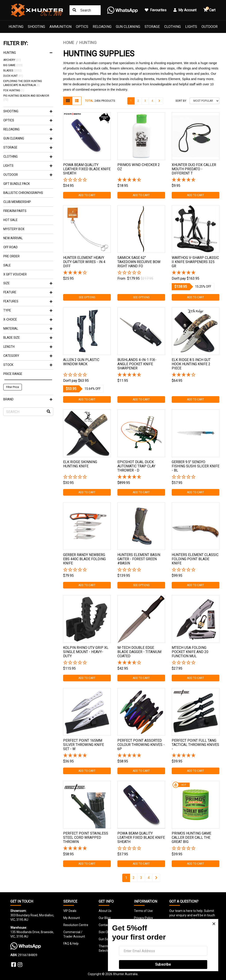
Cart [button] (209, 9)
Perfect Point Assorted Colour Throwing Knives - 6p (141, 745)
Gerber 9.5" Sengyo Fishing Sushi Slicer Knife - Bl (196, 466)
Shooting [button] (28, 111)
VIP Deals (70, 911)
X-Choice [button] (28, 319)
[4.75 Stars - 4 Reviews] (141, 477)
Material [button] (28, 329)
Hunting (16, 27)
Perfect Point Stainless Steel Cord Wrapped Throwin (86, 838)
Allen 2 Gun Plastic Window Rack (81, 362)
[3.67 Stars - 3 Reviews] (141, 663)
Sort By (181, 101)
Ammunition (60, 27)
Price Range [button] (13, 374)
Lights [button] (28, 166)
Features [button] (28, 301)
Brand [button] (28, 399)
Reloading (102, 27)
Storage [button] (28, 147)
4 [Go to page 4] (152, 101)
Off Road (10, 247)
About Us (105, 911)
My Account (72, 918)
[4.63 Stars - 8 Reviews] (141, 375)
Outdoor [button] (28, 175)
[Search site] (74, 10)
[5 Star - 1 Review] (87, 756)
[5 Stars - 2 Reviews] (196, 273)
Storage (152, 27)
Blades (12, 71)
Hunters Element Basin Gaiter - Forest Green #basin (139, 559)
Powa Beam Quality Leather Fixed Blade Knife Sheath (87, 169)
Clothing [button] (28, 157)
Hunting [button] (28, 53)
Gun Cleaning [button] (28, 138)
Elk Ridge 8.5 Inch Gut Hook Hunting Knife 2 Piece (191, 364)
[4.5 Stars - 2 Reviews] (141, 180)
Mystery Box (14, 229)
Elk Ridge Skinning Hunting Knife (80, 464)
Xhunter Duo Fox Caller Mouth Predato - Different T (194, 169)
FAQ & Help (71, 944)
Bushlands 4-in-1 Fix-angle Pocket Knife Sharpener (137, 364)
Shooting (36, 27)
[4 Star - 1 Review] (87, 273)
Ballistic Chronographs (23, 193)
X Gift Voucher (15, 274)
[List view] (77, 101)
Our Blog (105, 918)
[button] (87, 180)
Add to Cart (87, 195)
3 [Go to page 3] (145, 101)
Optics (82, 27)
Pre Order (11, 256)
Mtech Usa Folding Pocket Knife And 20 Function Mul (190, 652)
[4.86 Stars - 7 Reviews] (196, 180)
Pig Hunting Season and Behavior (26, 98)
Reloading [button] (28, 129)
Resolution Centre (76, 925)
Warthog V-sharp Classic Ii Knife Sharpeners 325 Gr (195, 262)
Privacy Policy (143, 918)
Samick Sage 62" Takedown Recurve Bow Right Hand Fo (139, 262)
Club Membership (17, 202)
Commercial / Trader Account (74, 934)
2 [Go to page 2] (138, 101)
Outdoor (210, 27)
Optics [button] (28, 120)
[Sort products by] (204, 101)
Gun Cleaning (128, 27)
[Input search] (85, 10)
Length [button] (28, 347)
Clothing (172, 27)
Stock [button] (28, 365)
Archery (12, 60)
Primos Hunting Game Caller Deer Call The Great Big (191, 838)
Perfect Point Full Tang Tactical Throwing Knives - (195, 745)
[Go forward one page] (159, 101)
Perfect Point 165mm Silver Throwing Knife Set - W (84, 745)
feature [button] (28, 292)
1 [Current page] (131, 101)
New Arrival (13, 238)
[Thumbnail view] (68, 101)
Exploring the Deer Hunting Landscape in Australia (23, 83)
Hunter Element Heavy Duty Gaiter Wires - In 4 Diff (84, 262)
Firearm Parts (15, 211)
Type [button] (28, 310)
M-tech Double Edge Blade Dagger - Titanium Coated (139, 652)
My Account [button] (185, 10)
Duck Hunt (13, 76)
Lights (191, 27)
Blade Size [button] (28, 338)
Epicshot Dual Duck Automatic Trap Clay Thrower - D (136, 466)
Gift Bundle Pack (17, 184)
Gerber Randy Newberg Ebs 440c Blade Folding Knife (84, 559)
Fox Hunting (14, 90)
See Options (87, 297)
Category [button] (28, 356)
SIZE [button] (28, 283)
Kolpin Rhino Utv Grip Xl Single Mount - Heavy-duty (86, 652)
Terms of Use (143, 911)
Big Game (13, 65)
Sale (7, 265)
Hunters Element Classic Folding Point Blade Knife (195, 559)
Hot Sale (10, 220)
